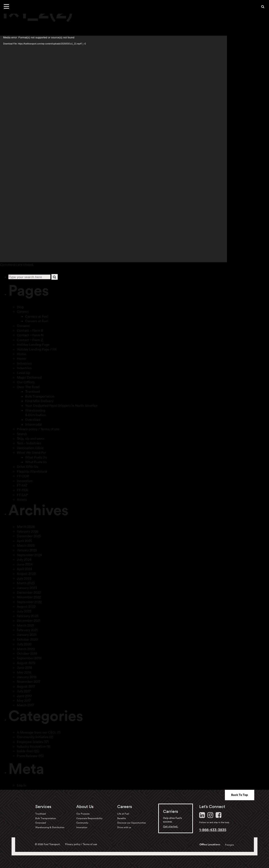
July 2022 (24, 611)
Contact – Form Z (30, 340)
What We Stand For (31, 452)
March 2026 (26, 527)
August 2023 (26, 573)
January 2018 (27, 677)
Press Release (27, 756)
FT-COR (23, 476)
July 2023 (24, 578)
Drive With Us (27, 467)
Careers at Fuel (37, 316)
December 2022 (29, 592)
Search (22, 434)
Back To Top (240, 795)
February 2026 (28, 531)
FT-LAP (22, 495)
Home (21, 354)
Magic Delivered (29, 377)
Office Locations (210, 845)
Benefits (122, 818)
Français (229, 845)
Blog (20, 307)
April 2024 (24, 569)
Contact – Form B (30, 330)
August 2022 (26, 606)
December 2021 (29, 620)
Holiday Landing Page (33, 344)
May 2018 (24, 672)
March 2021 (25, 625)
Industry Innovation (31, 746)
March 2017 (25, 705)
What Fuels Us (36, 457)
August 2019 (26, 663)
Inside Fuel (25, 751)
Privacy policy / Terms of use (38, 429)
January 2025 (27, 550)
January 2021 (27, 635)
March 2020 (26, 649)
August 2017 (26, 686)
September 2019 (29, 658)
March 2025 (26, 545)
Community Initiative (33, 737)
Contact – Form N (30, 335)
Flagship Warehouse (32, 471)
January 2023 (27, 588)
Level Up (23, 373)
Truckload (32, 391)
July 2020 (24, 644)
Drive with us (124, 827)
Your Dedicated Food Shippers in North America (61, 405)
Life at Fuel (123, 814)
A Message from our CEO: (37, 732)
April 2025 (24, 541)
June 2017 (24, 696)
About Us (85, 807)
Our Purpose (83, 814)
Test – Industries (29, 443)
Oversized (33, 420)
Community (82, 823)
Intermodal (33, 424)
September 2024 (29, 555)
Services (43, 807)
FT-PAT (22, 485)
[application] (113, 149)
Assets (22, 499)
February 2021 (27, 630)
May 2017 (24, 700)
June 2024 (25, 564)
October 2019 (27, 653)
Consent (23, 326)
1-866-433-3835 (213, 830)
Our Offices (26, 382)
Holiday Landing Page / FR (37, 349)
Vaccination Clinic (30, 448)
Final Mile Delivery (39, 401)
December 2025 (29, 536)
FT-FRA (22, 490)
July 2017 (24, 691)
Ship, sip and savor (31, 438)
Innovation (25, 481)
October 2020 (27, 639)
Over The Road (28, 387)
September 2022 (29, 602)
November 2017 (29, 682)
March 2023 (26, 583)
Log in (21, 785)
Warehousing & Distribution (50, 827)
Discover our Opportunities (132, 823)
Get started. (171, 826)
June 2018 (24, 667)
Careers (23, 311)
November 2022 (29, 597)
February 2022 (27, 616)
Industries (24, 363)
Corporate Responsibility (89, 818)
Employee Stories (30, 742)
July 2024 (24, 559)
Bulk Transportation (40, 396)
